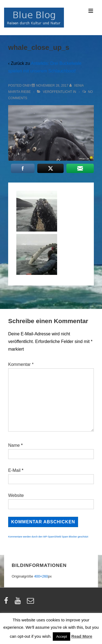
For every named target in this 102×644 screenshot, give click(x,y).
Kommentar (21, 364)
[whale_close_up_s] (52, 86)
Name (14, 445)
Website (16, 495)
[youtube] (19, 602)
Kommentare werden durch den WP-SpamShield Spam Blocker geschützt (48, 537)
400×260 (41, 576)
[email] (31, 602)
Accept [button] (61, 637)
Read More (82, 636)
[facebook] (7, 602)
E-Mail (14, 470)
